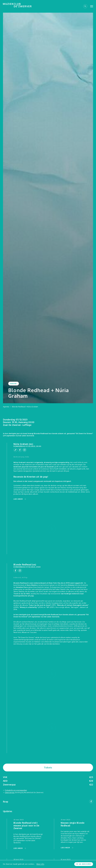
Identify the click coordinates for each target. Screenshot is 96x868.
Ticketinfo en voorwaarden (16, 790)
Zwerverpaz (10, 792)
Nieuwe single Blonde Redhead (73, 824)
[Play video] (52, 529)
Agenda (6, 407)
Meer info (40, 864)
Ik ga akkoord (84, 864)
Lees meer (18, 499)
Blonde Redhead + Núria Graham (25, 407)
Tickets (48, 767)
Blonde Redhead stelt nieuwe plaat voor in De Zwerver (26, 825)
